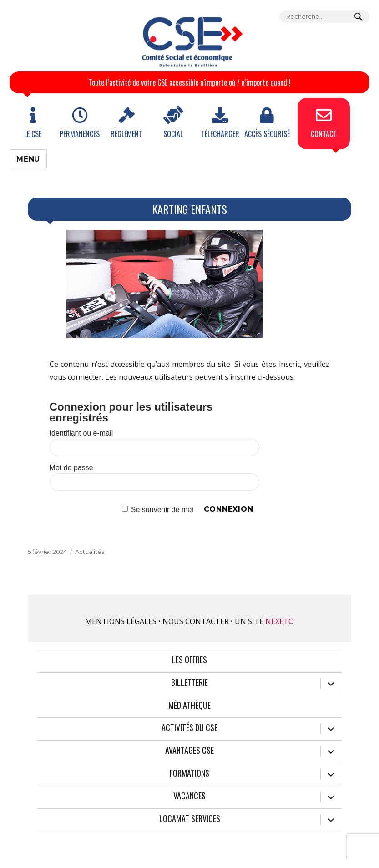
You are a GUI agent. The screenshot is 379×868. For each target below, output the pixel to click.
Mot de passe (71, 468)
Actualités (90, 552)
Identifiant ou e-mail (81, 433)
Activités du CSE (189, 728)
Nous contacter (196, 621)
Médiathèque (189, 706)
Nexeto (280, 621)
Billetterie (189, 683)
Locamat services (190, 819)
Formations (189, 773)
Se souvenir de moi (162, 509)
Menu (28, 159)
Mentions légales (121, 621)
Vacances (189, 796)
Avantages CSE (189, 751)
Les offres (189, 660)
